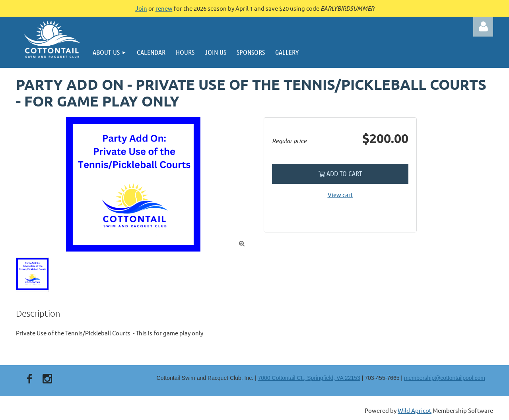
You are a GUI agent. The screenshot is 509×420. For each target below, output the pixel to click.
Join (141, 8)
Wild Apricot (415, 410)
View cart (340, 195)
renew (164, 8)
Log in (483, 27)
